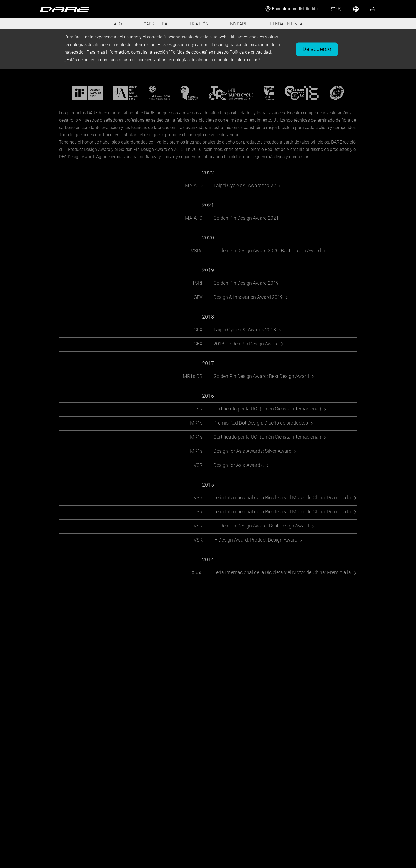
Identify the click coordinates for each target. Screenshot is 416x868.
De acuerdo (317, 49)
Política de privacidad (250, 52)
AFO (118, 24)
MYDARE (239, 24)
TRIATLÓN (199, 24)
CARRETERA (155, 24)
